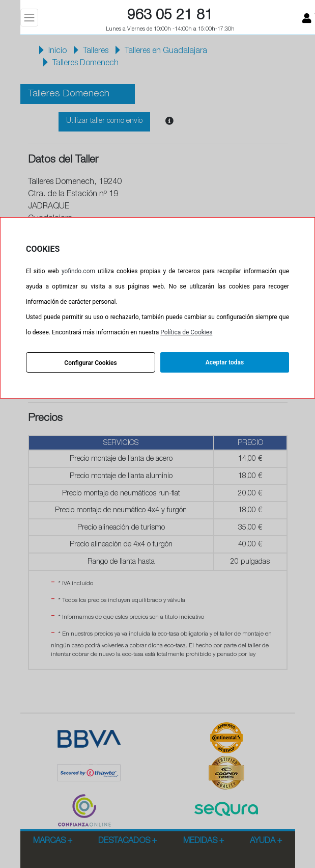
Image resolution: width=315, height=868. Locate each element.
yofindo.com (78, 271)
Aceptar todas (225, 362)
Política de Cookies (186, 332)
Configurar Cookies (90, 363)
